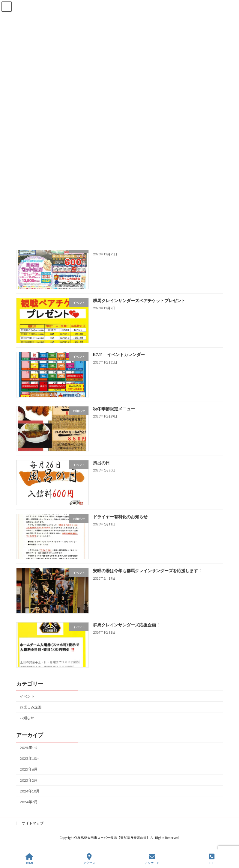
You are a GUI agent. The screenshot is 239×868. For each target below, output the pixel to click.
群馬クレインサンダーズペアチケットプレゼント (139, 301)
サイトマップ (33, 823)
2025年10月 (30, 758)
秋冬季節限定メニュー (114, 409)
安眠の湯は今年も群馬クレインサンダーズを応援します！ (147, 571)
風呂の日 (101, 463)
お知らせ (27, 718)
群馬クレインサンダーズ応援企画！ (126, 625)
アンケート (152, 859)
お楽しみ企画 (31, 707)
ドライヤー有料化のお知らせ (120, 517)
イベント (27, 696)
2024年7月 (29, 802)
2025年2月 (29, 780)
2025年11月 (30, 748)
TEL (212, 859)
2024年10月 (30, 791)
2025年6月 (29, 769)
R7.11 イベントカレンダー (119, 355)
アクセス (89, 859)
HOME (29, 859)
